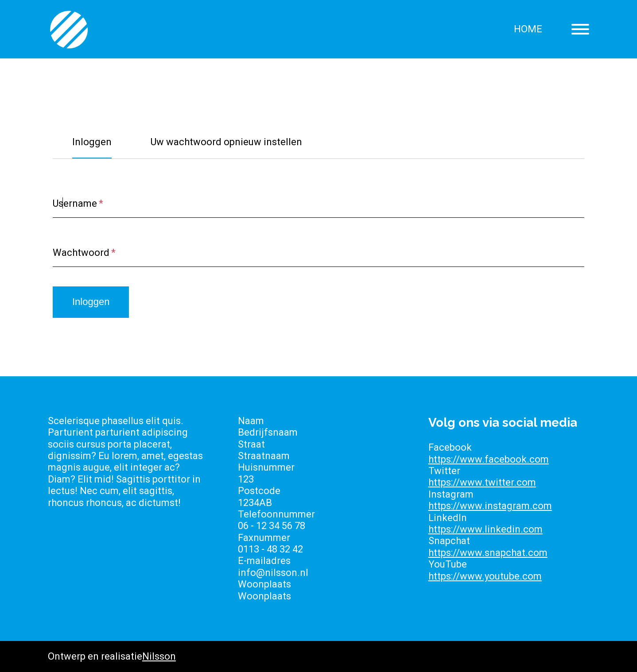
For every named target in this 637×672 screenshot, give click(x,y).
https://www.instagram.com (490, 506)
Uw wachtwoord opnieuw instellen (226, 142)
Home (528, 29)
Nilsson (159, 656)
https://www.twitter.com (482, 482)
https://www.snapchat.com (488, 553)
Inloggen (92, 142)
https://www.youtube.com (485, 576)
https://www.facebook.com (489, 459)
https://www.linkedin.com (486, 529)
